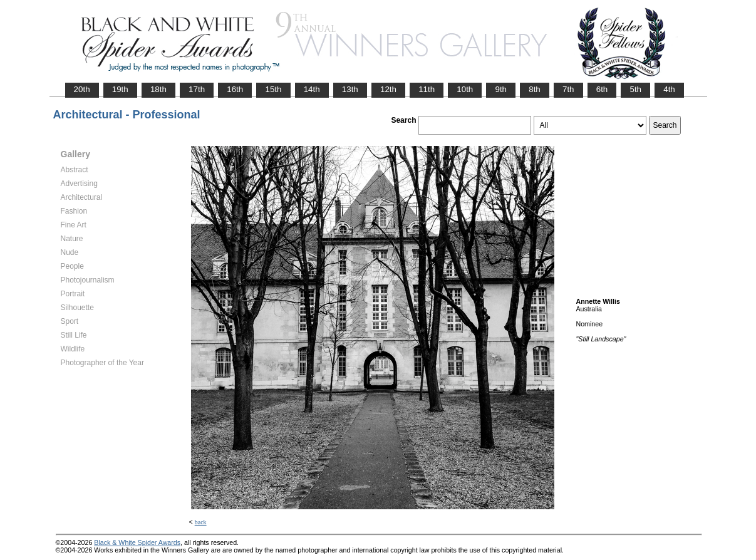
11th (427, 89)
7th (568, 89)
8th (535, 89)
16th (235, 89)
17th (197, 89)
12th (388, 89)
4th (669, 89)
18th (158, 89)
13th (350, 89)
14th (312, 89)
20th (82, 89)
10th (465, 89)
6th (602, 89)
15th (273, 89)
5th (635, 89)
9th (501, 89)
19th (120, 89)
